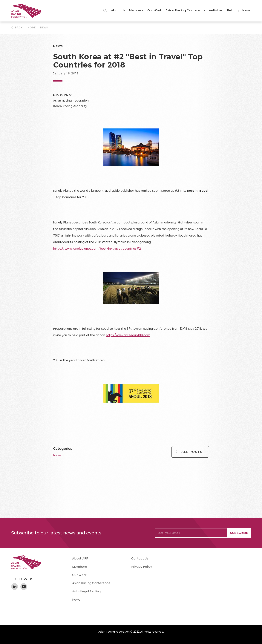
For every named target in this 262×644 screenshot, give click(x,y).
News (246, 10)
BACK (19, 27)
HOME (32, 27)
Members (136, 10)
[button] (118, 11)
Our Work (155, 10)
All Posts (192, 452)
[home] (28, 11)
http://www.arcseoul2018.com (128, 335)
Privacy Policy (142, 567)
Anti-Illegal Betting (224, 10)
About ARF (80, 558)
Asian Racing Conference (185, 10)
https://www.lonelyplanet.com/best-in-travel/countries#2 (97, 249)
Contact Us (140, 558)
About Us (118, 10)
